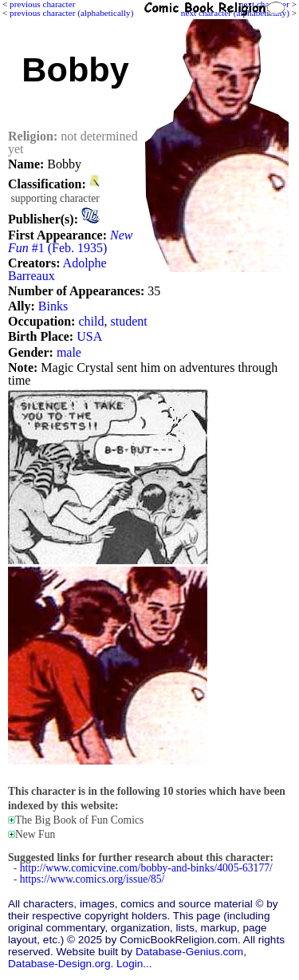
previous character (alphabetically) (71, 13)
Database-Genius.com (189, 952)
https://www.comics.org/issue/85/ (92, 879)
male (69, 352)
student (128, 321)
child (91, 321)
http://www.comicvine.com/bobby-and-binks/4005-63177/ (146, 868)
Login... (134, 964)
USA (89, 336)
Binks (53, 306)
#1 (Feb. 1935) (70, 241)
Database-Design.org (59, 964)
